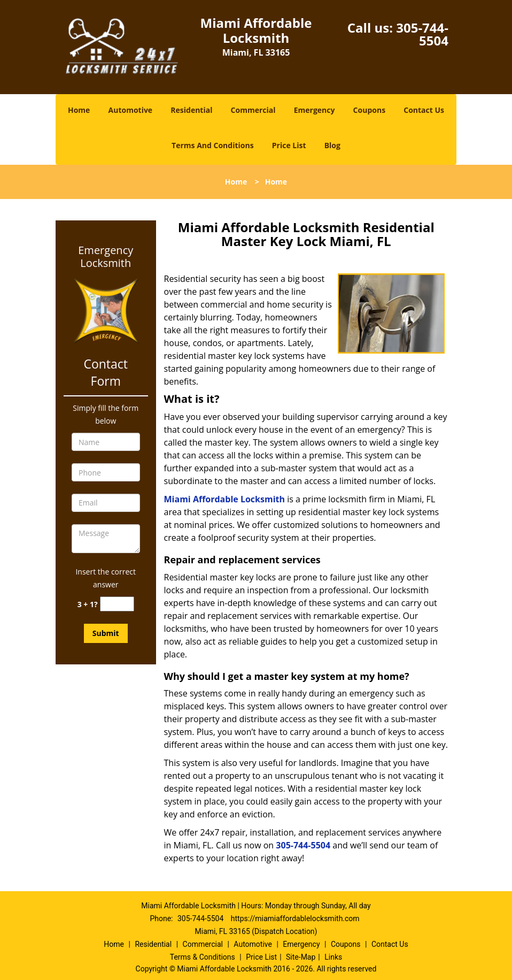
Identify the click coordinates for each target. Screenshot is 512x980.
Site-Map (301, 957)
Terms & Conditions (203, 957)
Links (333, 957)
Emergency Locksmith (106, 257)
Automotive (131, 110)
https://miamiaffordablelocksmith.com (295, 918)
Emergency (315, 110)
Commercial (253, 110)
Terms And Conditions (213, 145)
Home (79, 110)
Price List (289, 145)
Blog (332, 145)
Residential (191, 110)
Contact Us (424, 110)
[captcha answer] (117, 604)
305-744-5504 (422, 34)
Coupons (369, 110)
